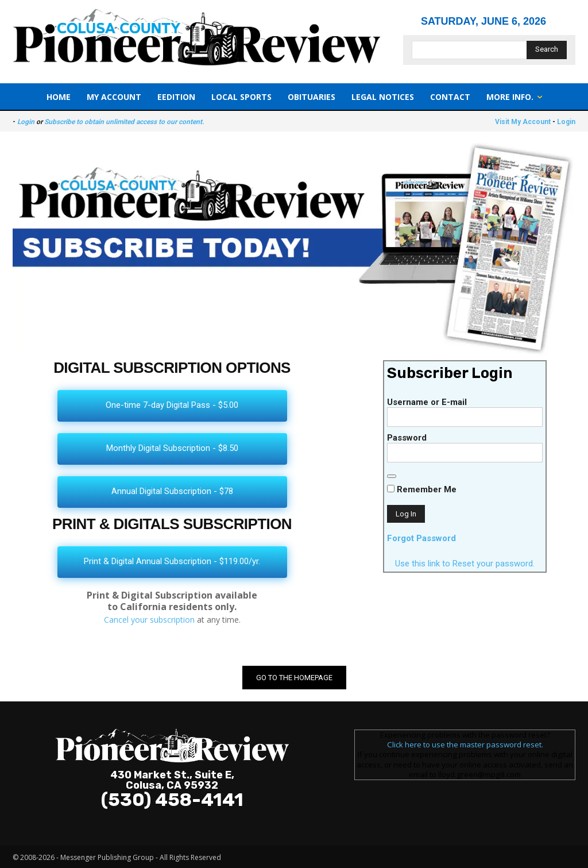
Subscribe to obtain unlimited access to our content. (124, 122)
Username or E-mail (427, 402)
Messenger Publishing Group (107, 857)
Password (407, 438)
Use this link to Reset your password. (465, 564)
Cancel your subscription (149, 620)
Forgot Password (421, 538)
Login (26, 122)
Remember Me (422, 489)
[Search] (547, 50)
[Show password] (392, 476)
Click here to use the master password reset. (465, 744)
